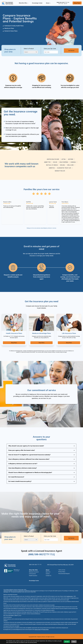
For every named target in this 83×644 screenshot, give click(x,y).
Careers (48, 578)
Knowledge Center (37, 3)
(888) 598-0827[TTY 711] (41, 558)
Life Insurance (33, 578)
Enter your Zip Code (50, 49)
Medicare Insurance (35, 576)
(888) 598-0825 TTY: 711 (36, 568)
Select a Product (29, 49)
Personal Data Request (63, 578)
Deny (74, 642)
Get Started (71, 51)
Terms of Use (61, 573)
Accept (67, 642)
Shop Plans (77, 3)
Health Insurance (34, 580)
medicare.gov (70, 601)
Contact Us (49, 580)
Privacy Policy (61, 576)
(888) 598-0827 (63, 2)
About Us (48, 576)
